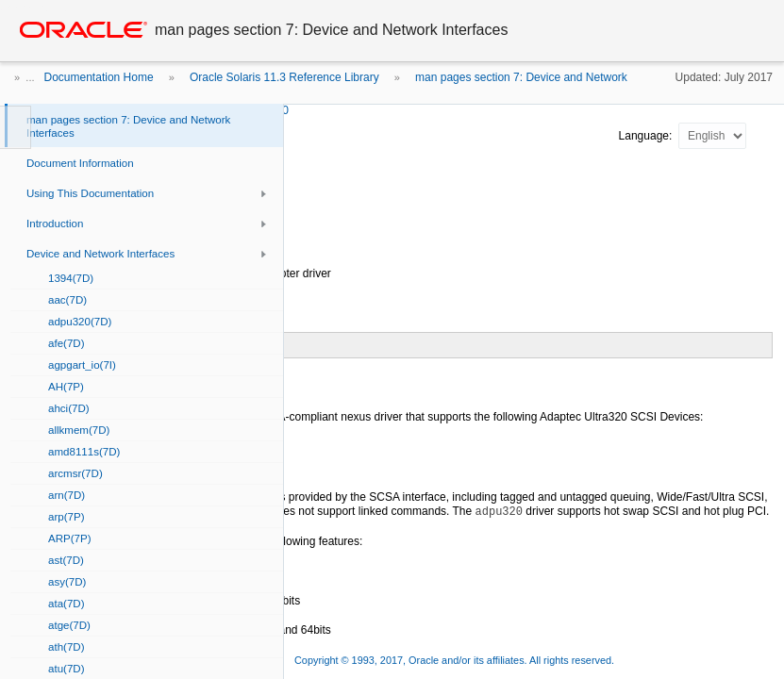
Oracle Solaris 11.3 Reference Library (284, 77)
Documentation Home (99, 77)
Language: (647, 136)
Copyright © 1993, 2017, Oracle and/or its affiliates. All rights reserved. (454, 660)
